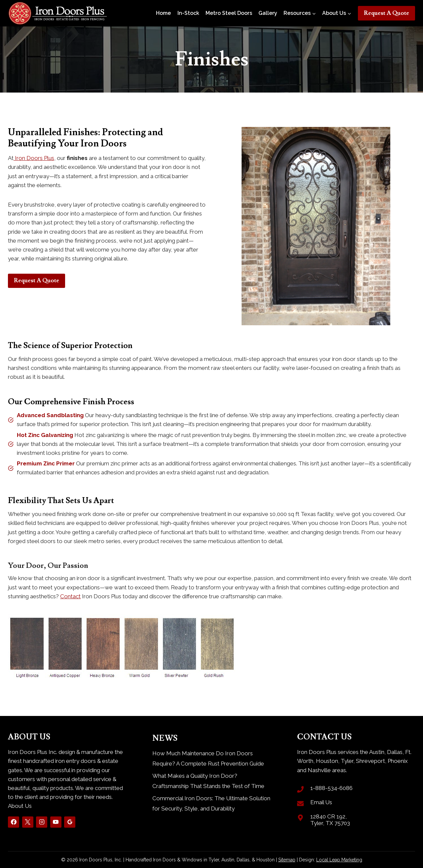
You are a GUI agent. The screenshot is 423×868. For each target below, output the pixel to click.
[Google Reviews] (70, 822)
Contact (70, 596)
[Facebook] (14, 822)
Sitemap (287, 860)
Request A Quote (386, 13)
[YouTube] (56, 822)
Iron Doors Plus (34, 158)
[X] (28, 822)
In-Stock (188, 13)
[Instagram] (42, 822)
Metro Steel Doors (229, 13)
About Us (20, 806)
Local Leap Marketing (339, 860)
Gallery (268, 13)
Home (163, 13)
